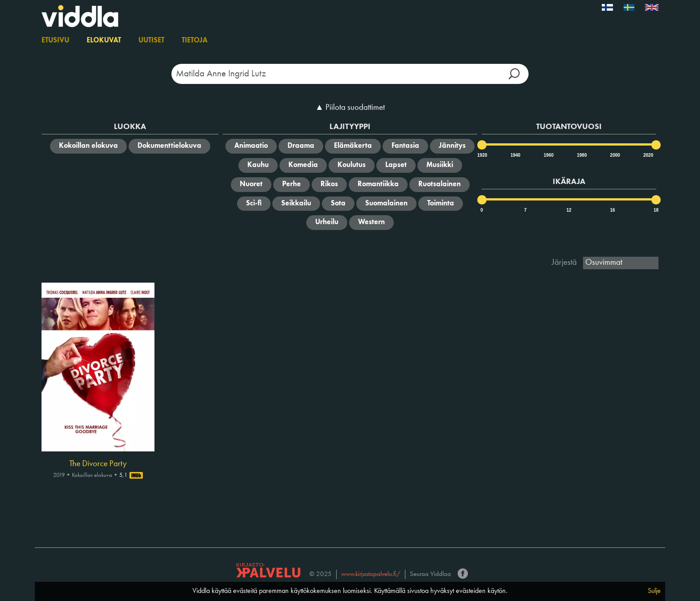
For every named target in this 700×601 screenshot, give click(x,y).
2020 (648, 155)
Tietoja (195, 41)
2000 (615, 155)
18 (656, 210)
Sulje (654, 591)
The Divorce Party (98, 464)
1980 (581, 155)
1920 (482, 155)
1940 (515, 155)
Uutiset (151, 41)
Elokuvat (104, 41)
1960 (548, 155)
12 (569, 210)
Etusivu (55, 41)
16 (612, 210)
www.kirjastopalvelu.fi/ (371, 574)
